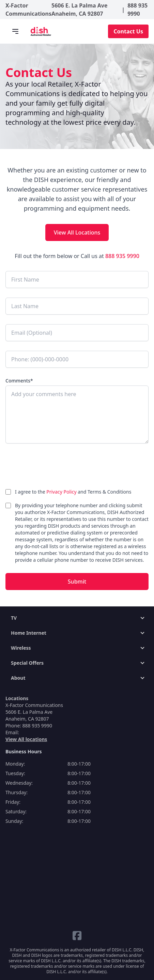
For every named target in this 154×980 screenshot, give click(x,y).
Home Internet (29, 633)
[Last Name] (77, 306)
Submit (77, 582)
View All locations (26, 739)
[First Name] (77, 280)
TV (14, 618)
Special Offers (27, 663)
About (18, 678)
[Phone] (77, 359)
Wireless (21, 648)
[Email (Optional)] (77, 333)
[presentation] (57, 467)
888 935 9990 (137, 10)
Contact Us (128, 31)
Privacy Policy (62, 492)
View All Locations (77, 232)
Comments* (19, 381)
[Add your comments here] (77, 414)
